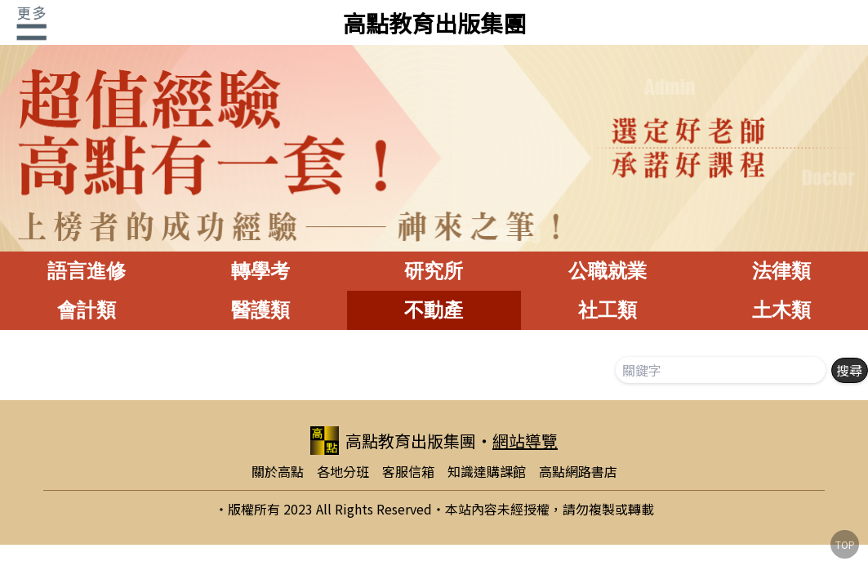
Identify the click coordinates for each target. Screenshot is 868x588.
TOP (845, 544)
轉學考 (260, 271)
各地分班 (343, 471)
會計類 (87, 310)
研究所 (434, 271)
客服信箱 (408, 471)
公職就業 (608, 271)
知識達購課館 (487, 471)
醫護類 (260, 310)
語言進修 (87, 271)
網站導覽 (525, 441)
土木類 (781, 310)
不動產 (434, 310)
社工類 (608, 310)
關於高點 (278, 471)
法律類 (781, 271)
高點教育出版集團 (434, 23)
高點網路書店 (578, 471)
